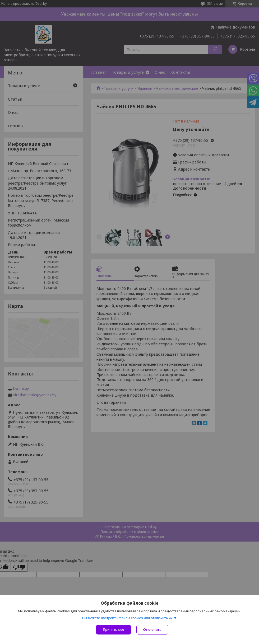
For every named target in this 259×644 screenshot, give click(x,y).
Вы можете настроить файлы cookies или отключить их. (128, 618)
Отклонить (152, 630)
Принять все (114, 630)
